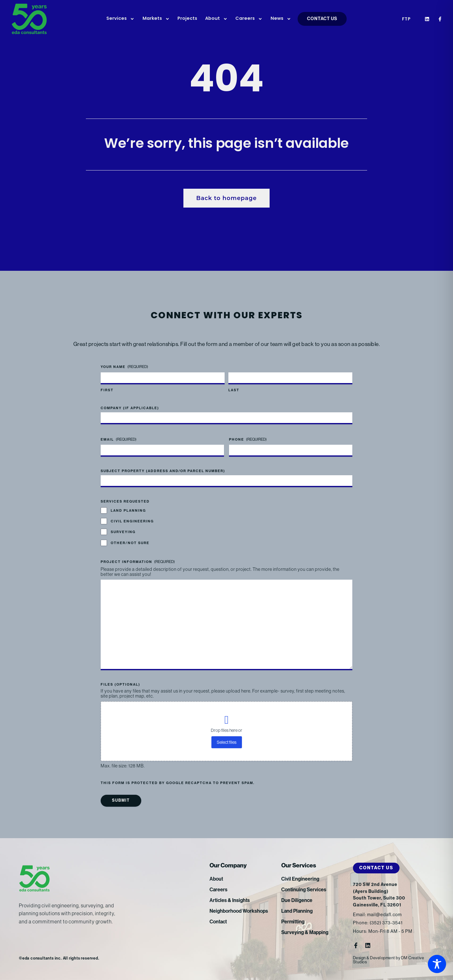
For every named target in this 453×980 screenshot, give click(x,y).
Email (119, 440)
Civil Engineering (132, 521)
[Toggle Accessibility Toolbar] (437, 964)
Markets (156, 19)
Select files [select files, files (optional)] (227, 742)
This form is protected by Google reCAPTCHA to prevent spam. (178, 783)
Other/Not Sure (130, 543)
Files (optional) (120, 685)
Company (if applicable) (130, 408)
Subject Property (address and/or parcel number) (163, 471)
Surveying (123, 532)
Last (234, 390)
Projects (187, 19)
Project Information (138, 562)
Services (120, 19)
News (281, 19)
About (216, 19)
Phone (248, 440)
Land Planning (128, 511)
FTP (406, 19)
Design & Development (374, 958)
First (107, 390)
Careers (249, 19)
